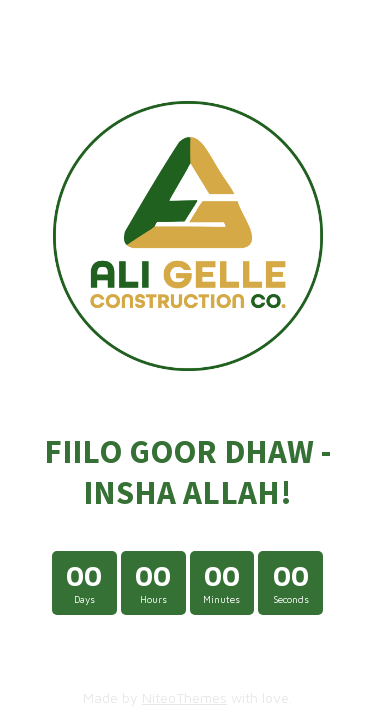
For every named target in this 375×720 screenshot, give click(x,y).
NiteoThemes (184, 697)
